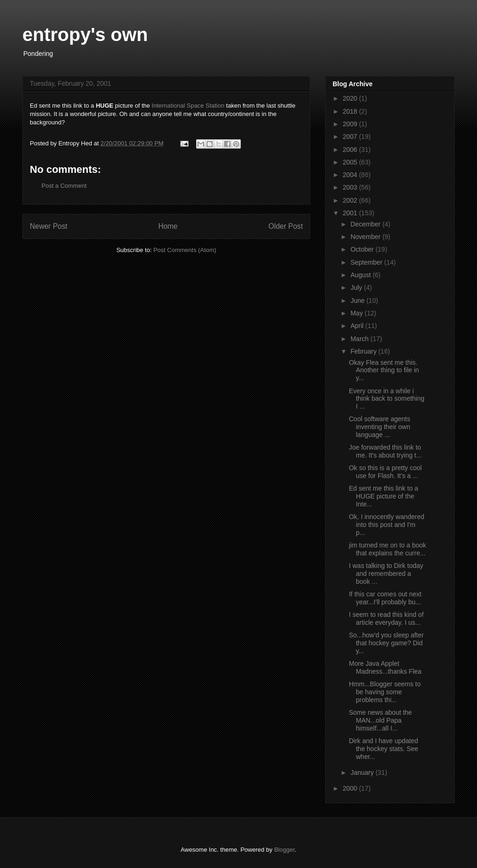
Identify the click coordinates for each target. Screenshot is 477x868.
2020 (351, 98)
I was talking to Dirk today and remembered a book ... (386, 574)
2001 (351, 213)
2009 (351, 124)
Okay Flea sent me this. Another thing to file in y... (384, 370)
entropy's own (85, 34)
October (363, 249)
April (358, 326)
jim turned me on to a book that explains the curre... (388, 549)
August (361, 275)
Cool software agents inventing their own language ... (380, 427)
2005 (351, 162)
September (367, 262)
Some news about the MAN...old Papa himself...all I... (380, 720)
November (366, 237)
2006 (351, 150)
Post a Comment (64, 186)
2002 (351, 200)
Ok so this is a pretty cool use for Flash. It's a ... (385, 472)
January (363, 772)
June (358, 301)
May (357, 313)
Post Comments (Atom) (185, 250)
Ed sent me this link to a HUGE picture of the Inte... (384, 496)
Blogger (284, 850)
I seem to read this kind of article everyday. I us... (386, 619)
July (357, 287)
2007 (351, 137)
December (366, 224)
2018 (351, 111)
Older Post (286, 226)
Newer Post (49, 226)
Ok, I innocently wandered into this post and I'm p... (387, 525)
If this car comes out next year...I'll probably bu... (385, 598)
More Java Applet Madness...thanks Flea (385, 667)
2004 (351, 175)
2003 (351, 187)
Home (168, 226)
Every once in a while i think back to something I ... (387, 399)
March (360, 339)
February (364, 351)
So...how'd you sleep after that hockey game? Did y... (386, 643)
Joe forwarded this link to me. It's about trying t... (385, 451)
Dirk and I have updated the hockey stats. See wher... (384, 749)
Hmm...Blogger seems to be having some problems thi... (385, 692)
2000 (351, 788)
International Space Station (189, 106)
